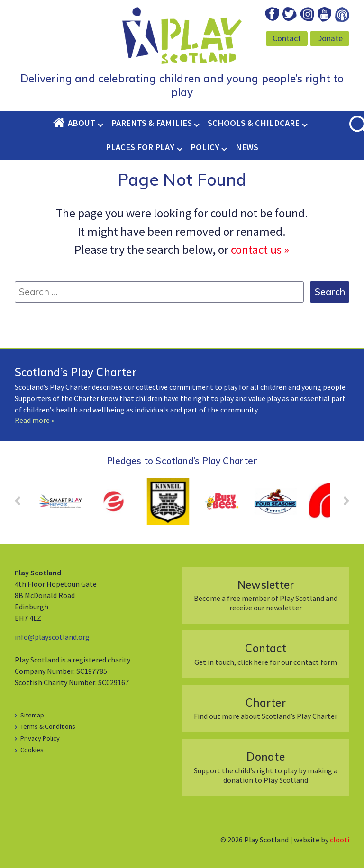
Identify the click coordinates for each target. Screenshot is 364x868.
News (247, 147)
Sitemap (32, 715)
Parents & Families (152, 123)
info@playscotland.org (52, 637)
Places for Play (140, 147)
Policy (205, 147)
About (82, 123)
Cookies (32, 750)
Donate (330, 38)
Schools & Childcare (254, 123)
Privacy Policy (40, 738)
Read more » (35, 420)
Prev (22, 504)
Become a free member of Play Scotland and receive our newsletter (266, 595)
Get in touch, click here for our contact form (266, 654)
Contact (287, 38)
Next (342, 504)
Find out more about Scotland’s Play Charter (266, 708)
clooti (340, 840)
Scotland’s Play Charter (76, 372)
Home (60, 123)
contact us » (260, 250)
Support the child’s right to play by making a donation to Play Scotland (266, 767)
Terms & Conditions (48, 726)
